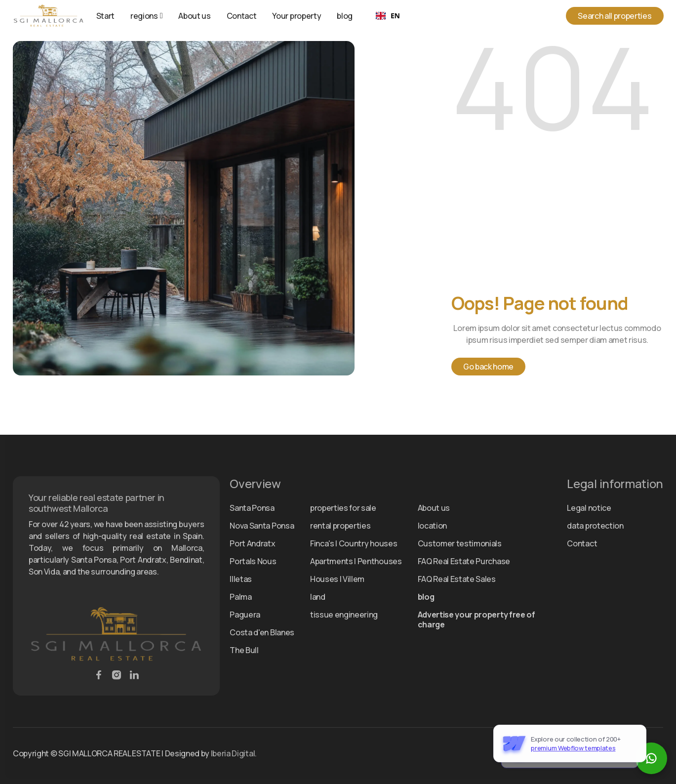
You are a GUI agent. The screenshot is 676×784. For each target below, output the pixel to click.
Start (105, 16)
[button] (146, 16)
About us (194, 16)
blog (345, 16)
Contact (242, 16)
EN (388, 16)
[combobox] (388, 16)
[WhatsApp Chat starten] (651, 758)
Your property (297, 16)
